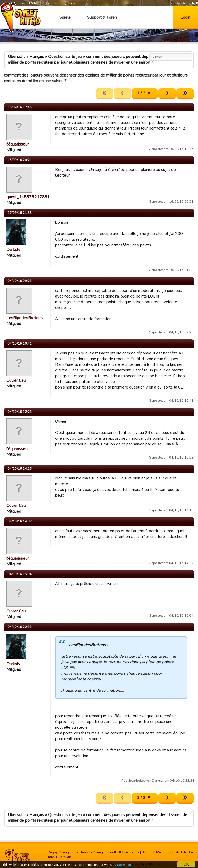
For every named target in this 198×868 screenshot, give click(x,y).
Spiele (65, 17)
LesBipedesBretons (24, 318)
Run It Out (64, 857)
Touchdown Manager (90, 852)
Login (185, 17)
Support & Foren (102, 17)
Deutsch (185, 3)
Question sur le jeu (65, 57)
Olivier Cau (16, 380)
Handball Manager (156, 852)
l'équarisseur (18, 144)
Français (37, 57)
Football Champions (124, 852)
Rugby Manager (60, 852)
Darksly (13, 250)
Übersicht (16, 57)
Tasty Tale (179, 852)
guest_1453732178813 (29, 197)
